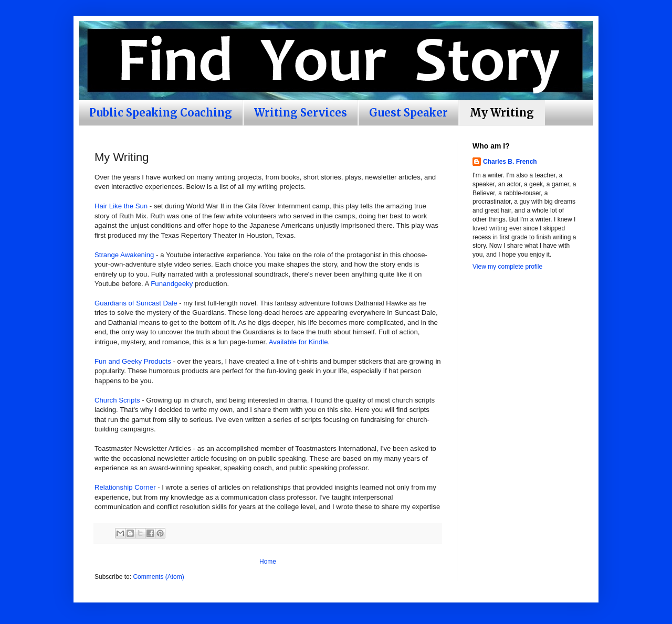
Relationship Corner (125, 487)
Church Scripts (117, 400)
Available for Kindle (298, 342)
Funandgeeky (172, 284)
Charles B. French (510, 162)
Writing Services (301, 113)
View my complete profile (507, 267)
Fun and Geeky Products (133, 361)
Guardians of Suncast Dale (136, 303)
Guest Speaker (408, 113)
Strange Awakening (124, 255)
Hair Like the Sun (121, 206)
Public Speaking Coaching (161, 113)
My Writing (502, 113)
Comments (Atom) (158, 577)
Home (268, 562)
